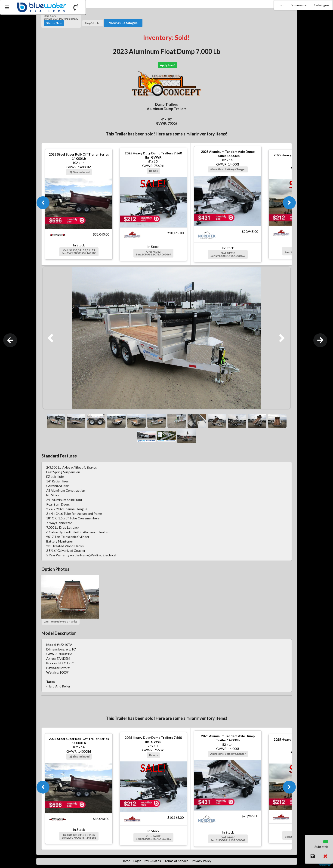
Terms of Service (176, 861)
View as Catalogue (123, 23)
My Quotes (153, 861)
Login (137, 861)
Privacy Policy (202, 861)
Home (126, 861)
